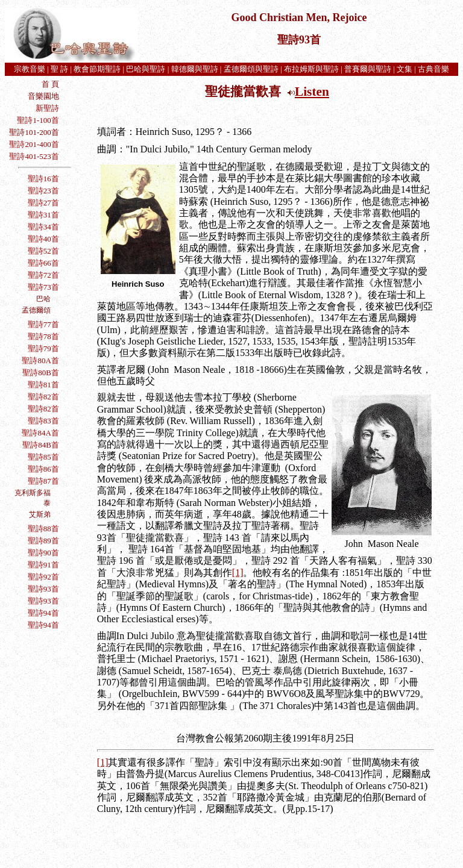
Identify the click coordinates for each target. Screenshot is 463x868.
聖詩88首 (43, 529)
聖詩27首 (43, 203)
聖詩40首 (43, 239)
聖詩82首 (43, 397)
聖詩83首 (43, 421)
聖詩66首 (43, 263)
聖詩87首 (43, 481)
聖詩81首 (43, 385)
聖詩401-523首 (34, 156)
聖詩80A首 (40, 361)
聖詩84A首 (40, 433)
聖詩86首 (43, 469)
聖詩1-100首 (38, 120)
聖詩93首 (43, 589)
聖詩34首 (43, 227)
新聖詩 (47, 108)
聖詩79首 (43, 348)
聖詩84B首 (41, 445)
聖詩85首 (43, 457)
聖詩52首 (43, 251)
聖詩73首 (43, 287)
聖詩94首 (43, 613)
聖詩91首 (43, 565)
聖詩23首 (43, 191)
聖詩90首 (43, 553)
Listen (312, 92)
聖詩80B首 (41, 373)
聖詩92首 (43, 577)
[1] (238, 573)
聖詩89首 (43, 541)
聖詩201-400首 (34, 144)
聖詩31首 (43, 215)
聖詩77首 (43, 324)
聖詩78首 (43, 336)
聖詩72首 (43, 275)
